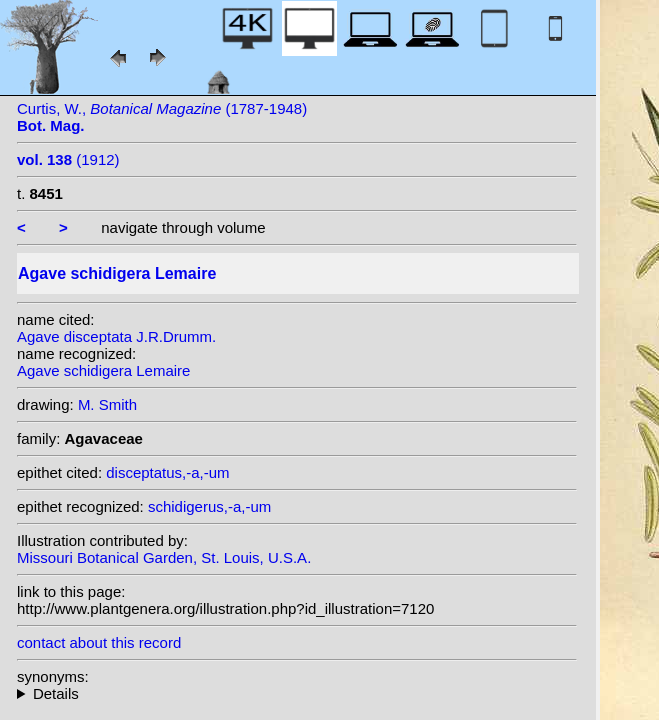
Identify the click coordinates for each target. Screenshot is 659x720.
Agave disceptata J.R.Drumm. (116, 336)
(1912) (68, 159)
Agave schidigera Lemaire (103, 370)
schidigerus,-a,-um (209, 506)
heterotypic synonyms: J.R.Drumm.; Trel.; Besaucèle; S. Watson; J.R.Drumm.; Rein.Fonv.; (297, 693)
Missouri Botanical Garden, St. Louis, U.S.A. (164, 557)
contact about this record (99, 642)
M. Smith (107, 404)
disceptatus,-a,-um (167, 472)
